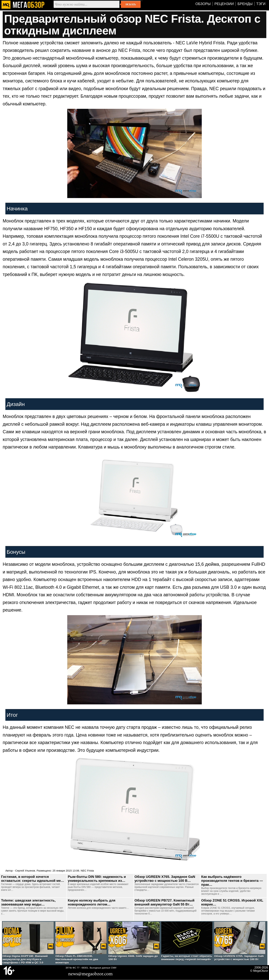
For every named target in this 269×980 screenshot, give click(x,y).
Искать (131, 4)
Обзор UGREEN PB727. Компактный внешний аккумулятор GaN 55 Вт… (164, 902)
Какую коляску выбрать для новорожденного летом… (92, 902)
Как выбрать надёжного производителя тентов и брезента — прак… (232, 881)
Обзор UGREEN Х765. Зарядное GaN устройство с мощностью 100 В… (165, 879)
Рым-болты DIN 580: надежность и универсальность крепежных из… (97, 879)
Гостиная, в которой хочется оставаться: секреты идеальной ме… (33, 879)
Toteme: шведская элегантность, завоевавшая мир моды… (28, 902)
